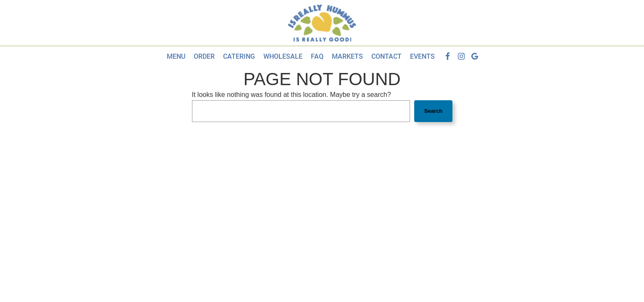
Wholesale (283, 56)
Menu (176, 56)
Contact (386, 56)
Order (204, 56)
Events (422, 56)
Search (433, 111)
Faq (317, 56)
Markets (347, 56)
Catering (239, 56)
